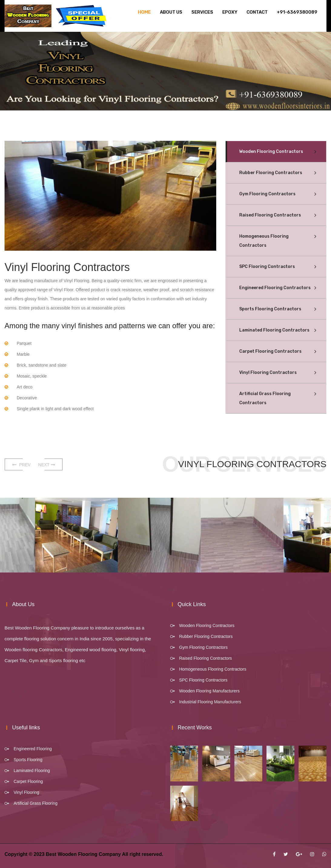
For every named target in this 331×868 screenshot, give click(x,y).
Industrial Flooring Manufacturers (210, 702)
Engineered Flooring (33, 749)
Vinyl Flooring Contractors (268, 373)
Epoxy (230, 12)
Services (202, 12)
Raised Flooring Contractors (270, 215)
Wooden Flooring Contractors (271, 152)
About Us (171, 12)
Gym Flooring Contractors (267, 194)
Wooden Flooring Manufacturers (210, 691)
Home (144, 12)
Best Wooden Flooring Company (83, 854)
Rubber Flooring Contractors (271, 173)
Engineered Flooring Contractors (275, 288)
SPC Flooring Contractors (267, 267)
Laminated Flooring (32, 771)
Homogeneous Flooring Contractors (264, 241)
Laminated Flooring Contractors (274, 330)
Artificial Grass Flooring (36, 803)
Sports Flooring (28, 760)
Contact (257, 12)
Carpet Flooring (28, 781)
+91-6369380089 (297, 12)
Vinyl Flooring (26, 792)
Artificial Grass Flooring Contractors (265, 398)
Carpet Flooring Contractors (270, 351)
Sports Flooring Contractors (270, 309)
